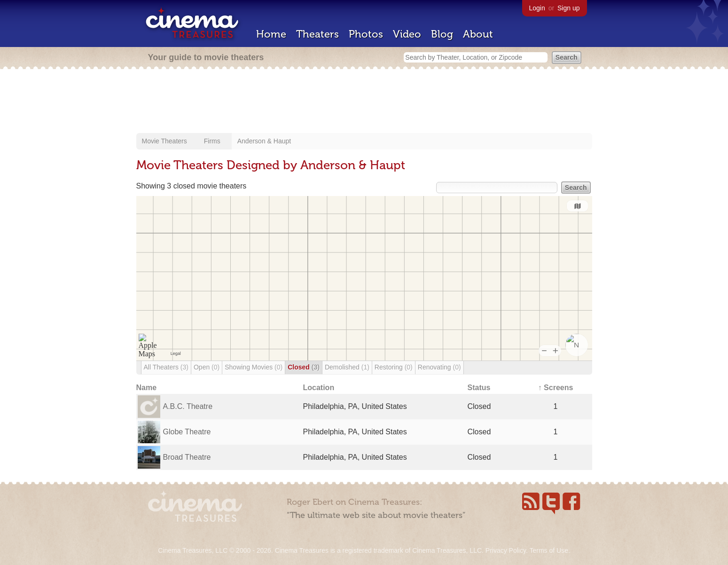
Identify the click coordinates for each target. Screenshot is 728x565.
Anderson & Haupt (264, 141)
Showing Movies (254, 367)
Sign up (568, 8)
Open (207, 367)
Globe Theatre (187, 432)
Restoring (394, 367)
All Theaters (166, 367)
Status (479, 388)
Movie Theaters (164, 141)
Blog (442, 34)
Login (537, 8)
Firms (212, 141)
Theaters (317, 34)
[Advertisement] (364, 102)
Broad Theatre (187, 457)
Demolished (347, 367)
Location (319, 388)
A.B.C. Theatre (188, 406)
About (478, 34)
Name (147, 388)
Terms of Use (548, 550)
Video (407, 34)
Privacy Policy (506, 550)
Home (271, 34)
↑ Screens (556, 388)
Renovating (439, 367)
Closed (304, 367)
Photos (366, 34)
